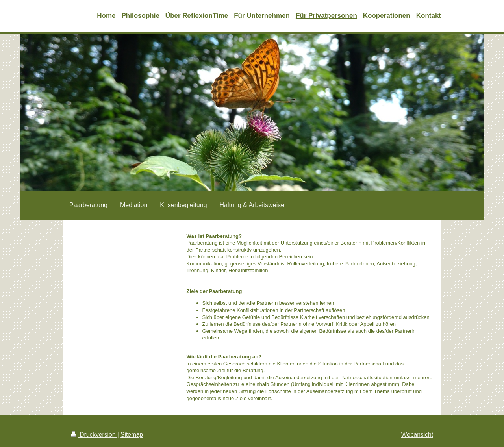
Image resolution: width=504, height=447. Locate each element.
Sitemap (132, 435)
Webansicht (417, 435)
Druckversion (94, 435)
